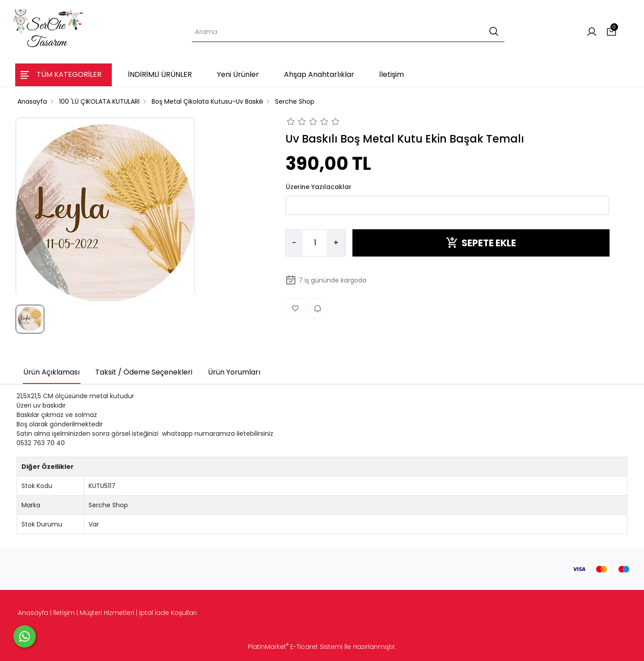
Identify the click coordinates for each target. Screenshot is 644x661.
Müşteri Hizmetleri (107, 613)
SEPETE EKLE (481, 243)
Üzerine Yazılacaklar (319, 187)
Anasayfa (33, 613)
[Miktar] (315, 243)
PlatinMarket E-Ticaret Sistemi (295, 647)
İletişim (64, 613)
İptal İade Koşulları (168, 613)
